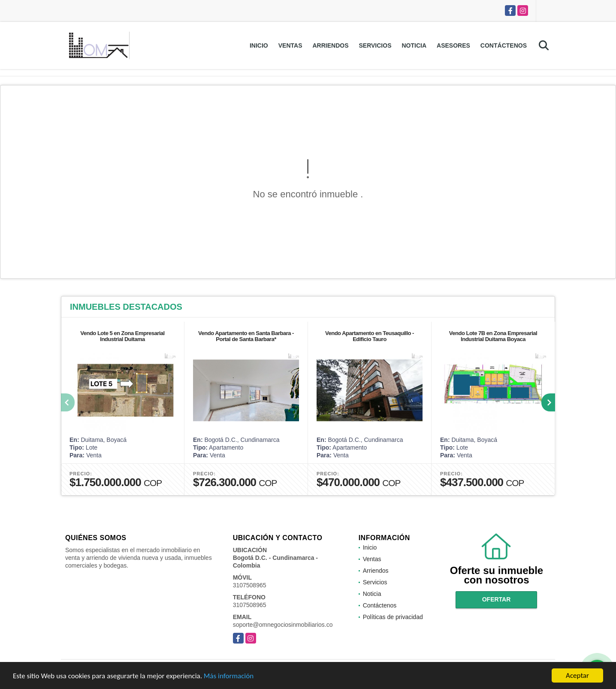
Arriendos (330, 45)
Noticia (414, 45)
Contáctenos (504, 45)
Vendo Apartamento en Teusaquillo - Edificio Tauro (370, 336)
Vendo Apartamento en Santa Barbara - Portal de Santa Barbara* (246, 336)
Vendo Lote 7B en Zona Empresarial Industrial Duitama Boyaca (493, 336)
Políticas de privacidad (393, 617)
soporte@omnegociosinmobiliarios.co (283, 625)
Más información (229, 676)
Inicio (259, 45)
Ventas (290, 45)
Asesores (453, 45)
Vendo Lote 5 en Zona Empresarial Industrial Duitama (122, 336)
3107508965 (250, 585)
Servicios (375, 45)
